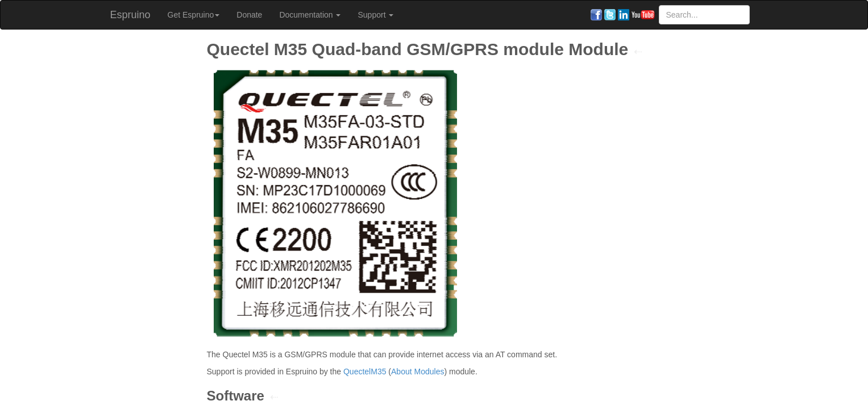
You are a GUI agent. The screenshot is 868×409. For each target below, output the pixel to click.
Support (375, 15)
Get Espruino (194, 15)
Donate (249, 15)
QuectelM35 (365, 372)
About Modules (418, 372)
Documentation (310, 15)
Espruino (130, 15)
